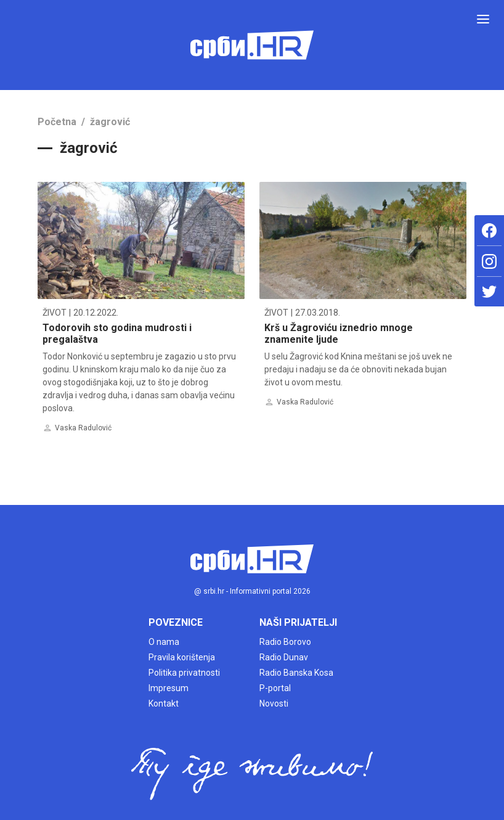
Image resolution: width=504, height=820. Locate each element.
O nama (164, 642)
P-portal (275, 688)
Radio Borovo (285, 642)
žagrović (110, 122)
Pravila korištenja (182, 657)
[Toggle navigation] (483, 19)
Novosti (274, 703)
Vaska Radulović (83, 428)
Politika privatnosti (184, 673)
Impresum (169, 688)
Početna (57, 122)
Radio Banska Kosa (296, 673)
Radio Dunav (284, 657)
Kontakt (164, 703)
